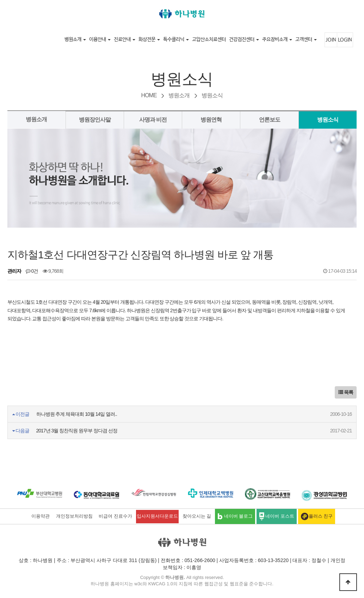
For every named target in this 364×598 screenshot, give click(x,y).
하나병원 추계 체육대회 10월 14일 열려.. (77, 414)
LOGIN (345, 40)
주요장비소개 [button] (277, 39)
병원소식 (328, 120)
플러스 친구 (317, 516)
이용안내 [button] (100, 39)
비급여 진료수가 (115, 516)
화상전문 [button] (149, 39)
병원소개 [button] (75, 39)
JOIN (331, 40)
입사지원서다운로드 (157, 516)
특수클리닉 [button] (176, 39)
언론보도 (270, 120)
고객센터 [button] (306, 39)
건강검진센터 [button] (244, 39)
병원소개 (36, 119)
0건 (32, 271)
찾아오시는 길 (197, 516)
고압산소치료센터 (209, 39)
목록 (346, 392)
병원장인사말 (95, 120)
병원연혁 (211, 120)
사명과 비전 (153, 120)
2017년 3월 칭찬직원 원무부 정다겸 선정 (77, 431)
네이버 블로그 (235, 516)
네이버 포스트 (277, 516)
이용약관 (41, 516)
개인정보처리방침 (74, 516)
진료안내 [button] (125, 39)
